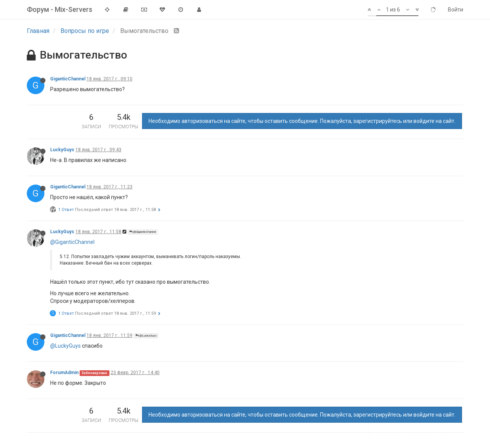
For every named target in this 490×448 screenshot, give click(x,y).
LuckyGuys (62, 150)
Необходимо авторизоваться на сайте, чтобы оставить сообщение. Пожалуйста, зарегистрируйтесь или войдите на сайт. (302, 121)
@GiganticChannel (143, 232)
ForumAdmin (64, 373)
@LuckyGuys (146, 336)
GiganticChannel (68, 79)
